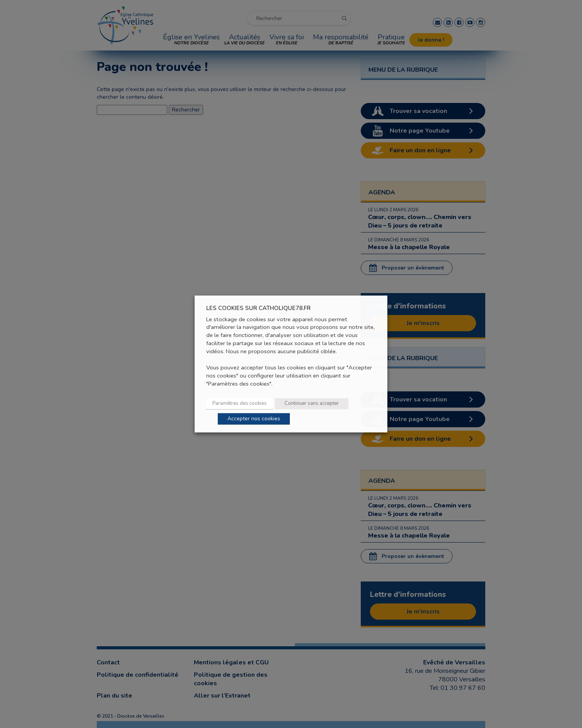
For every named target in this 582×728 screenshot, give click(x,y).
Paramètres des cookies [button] (240, 404)
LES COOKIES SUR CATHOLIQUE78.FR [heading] (258, 308)
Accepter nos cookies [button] (254, 419)
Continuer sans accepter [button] (312, 404)
